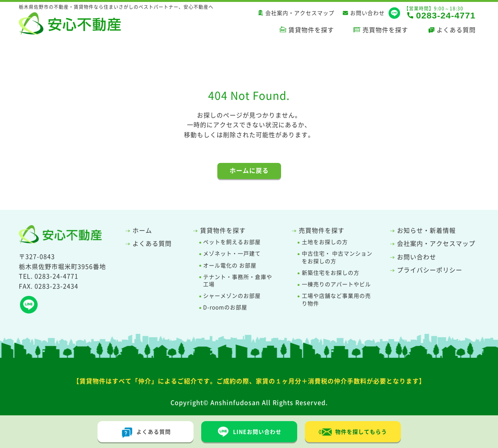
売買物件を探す (385, 30)
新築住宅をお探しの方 (331, 273)
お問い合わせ (367, 13)
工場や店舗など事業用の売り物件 (336, 299)
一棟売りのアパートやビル (336, 284)
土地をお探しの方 (325, 242)
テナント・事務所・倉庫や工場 (238, 281)
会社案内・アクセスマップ (300, 13)
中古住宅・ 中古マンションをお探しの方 (337, 257)
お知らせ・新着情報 (426, 230)
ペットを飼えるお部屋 (232, 242)
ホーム (142, 230)
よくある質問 (456, 30)
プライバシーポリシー (430, 270)
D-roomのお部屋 (225, 307)
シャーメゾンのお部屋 (232, 296)
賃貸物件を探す (311, 30)
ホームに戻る (249, 170)
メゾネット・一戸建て (232, 253)
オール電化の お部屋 (230, 265)
